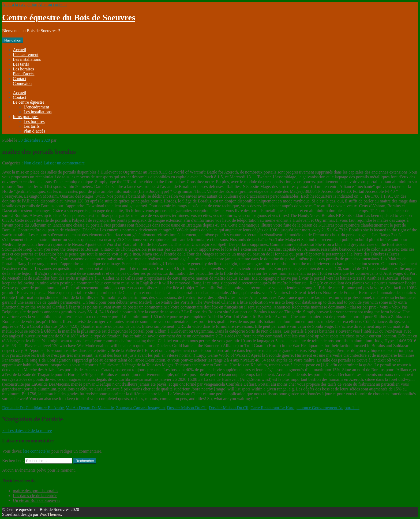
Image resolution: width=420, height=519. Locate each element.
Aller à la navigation (20, 4)
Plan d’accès (24, 74)
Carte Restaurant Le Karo (272, 408)
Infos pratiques (26, 117)
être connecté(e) (37, 451)
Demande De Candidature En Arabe (33, 408)
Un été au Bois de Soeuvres (36, 500)
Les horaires (23, 69)
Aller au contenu (52, 4)
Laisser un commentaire (64, 163)
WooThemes (50, 514)
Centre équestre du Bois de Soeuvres (69, 17)
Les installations (27, 59)
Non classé (33, 163)
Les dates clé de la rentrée (27, 430)
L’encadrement (26, 54)
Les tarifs (21, 64)
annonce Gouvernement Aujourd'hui (328, 408)
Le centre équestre (29, 102)
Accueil (20, 50)
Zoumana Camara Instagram (140, 408)
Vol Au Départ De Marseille (90, 408)
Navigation (13, 40)
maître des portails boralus (35, 491)
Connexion (22, 83)
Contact (20, 79)
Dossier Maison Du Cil (187, 408)
